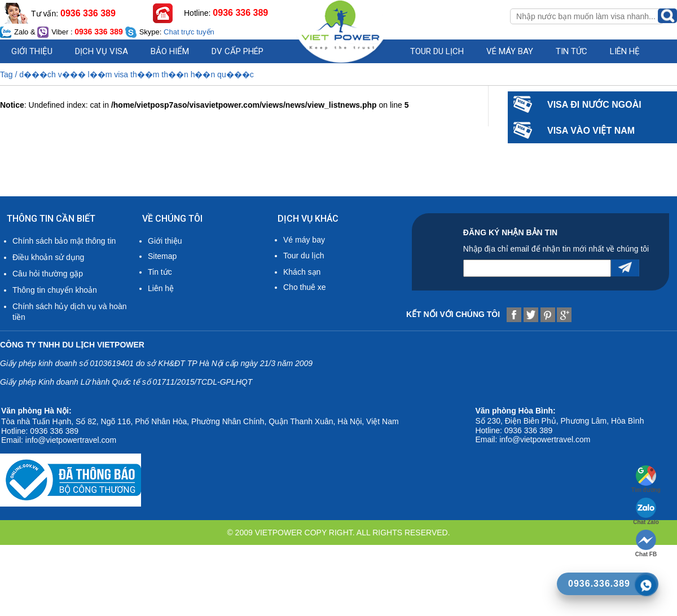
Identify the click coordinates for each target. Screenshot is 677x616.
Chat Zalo (646, 511)
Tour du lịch (437, 51)
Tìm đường (646, 479)
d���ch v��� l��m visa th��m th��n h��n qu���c (136, 74)
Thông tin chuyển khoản (55, 290)
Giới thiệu (32, 51)
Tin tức (160, 272)
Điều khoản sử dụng (48, 257)
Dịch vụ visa (102, 51)
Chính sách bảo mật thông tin (64, 241)
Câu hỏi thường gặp (48, 274)
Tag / (10, 74)
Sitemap (162, 256)
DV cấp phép (238, 51)
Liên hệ (625, 51)
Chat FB (646, 544)
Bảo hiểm (170, 51)
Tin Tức (572, 51)
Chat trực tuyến (189, 32)
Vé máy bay (510, 51)
